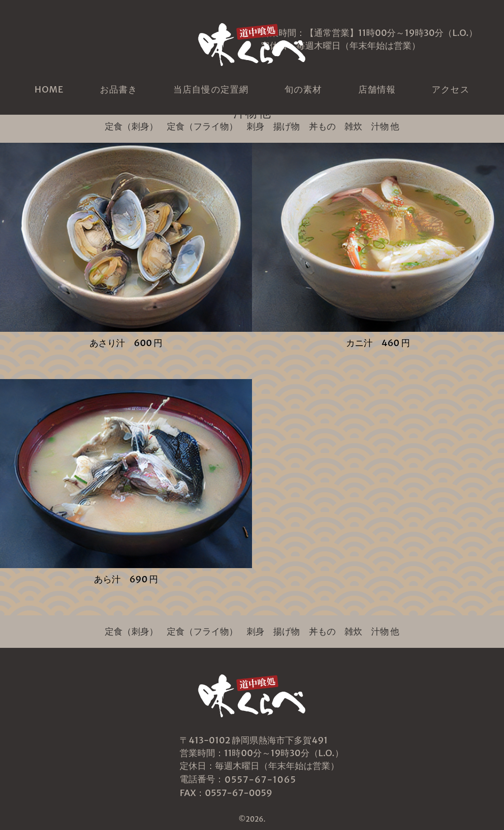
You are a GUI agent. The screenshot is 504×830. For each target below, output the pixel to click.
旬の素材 (303, 90)
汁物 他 (385, 126)
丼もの (322, 126)
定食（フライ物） (202, 126)
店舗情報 (377, 90)
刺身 (255, 126)
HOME (49, 90)
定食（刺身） (131, 126)
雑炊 (353, 126)
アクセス (450, 90)
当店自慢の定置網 (211, 90)
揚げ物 (286, 126)
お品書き (119, 90)
